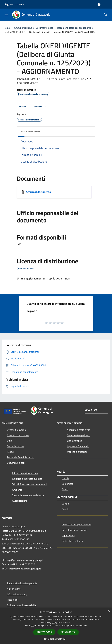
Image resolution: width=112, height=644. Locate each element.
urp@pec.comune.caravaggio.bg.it (25, 560)
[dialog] (56, 626)
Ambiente (17, 490)
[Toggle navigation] (6, 14)
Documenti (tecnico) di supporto (74, 28)
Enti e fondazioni (16, 446)
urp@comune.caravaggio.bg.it (25, 569)
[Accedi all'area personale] (99, 4)
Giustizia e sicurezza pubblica (27, 479)
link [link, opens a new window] (85, 626)
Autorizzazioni (20, 501)
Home (7, 28)
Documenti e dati (45, 28)
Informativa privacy (17, 594)
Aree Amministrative (18, 435)
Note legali (13, 600)
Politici (10, 452)
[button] (56, 639)
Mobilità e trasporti (77, 452)
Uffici (10, 441)
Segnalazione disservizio (74, 530)
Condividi (24, 107)
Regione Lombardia (14, 4)
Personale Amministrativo (20, 457)
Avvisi (65, 489)
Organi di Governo (16, 430)
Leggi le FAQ (68, 535)
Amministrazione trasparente (22, 583)
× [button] (109, 611)
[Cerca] (106, 15)
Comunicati (68, 484)
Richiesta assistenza (72, 541)
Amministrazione (23, 28)
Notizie (65, 478)
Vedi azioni (40, 107)
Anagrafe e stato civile (79, 430)
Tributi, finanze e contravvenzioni (29, 484)
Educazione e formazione (25, 473)
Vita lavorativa (75, 441)
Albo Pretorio (14, 589)
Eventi (65, 509)
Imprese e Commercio (78, 446)
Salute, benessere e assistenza (28, 495)
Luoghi (65, 504)
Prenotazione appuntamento (77, 524)
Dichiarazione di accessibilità (22, 605)
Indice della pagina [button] (31, 131)
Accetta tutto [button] (44, 632)
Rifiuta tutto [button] (68, 632)
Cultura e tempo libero (79, 435)
